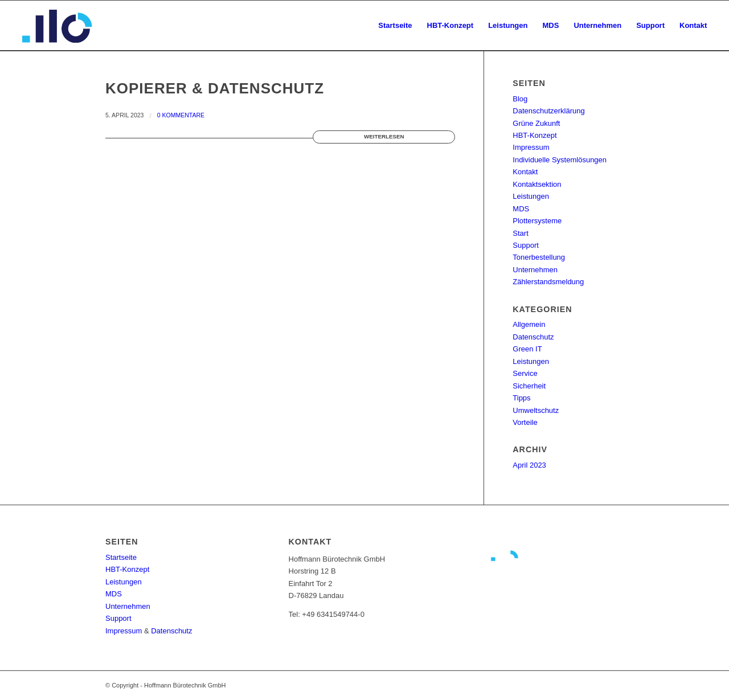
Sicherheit (529, 386)
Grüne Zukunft (536, 123)
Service (525, 373)
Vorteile (525, 422)
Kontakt (525, 172)
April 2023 (529, 465)
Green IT (527, 349)
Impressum (531, 147)
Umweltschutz (536, 410)
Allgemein (529, 324)
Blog (520, 99)
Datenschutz (533, 337)
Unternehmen (535, 270)
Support (526, 245)
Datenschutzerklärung (548, 111)
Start (520, 233)
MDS (521, 209)
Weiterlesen (384, 136)
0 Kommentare (181, 115)
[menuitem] (395, 26)
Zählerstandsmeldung (548, 282)
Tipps (521, 398)
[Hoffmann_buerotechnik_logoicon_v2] (58, 26)
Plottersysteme (537, 221)
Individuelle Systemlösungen (560, 160)
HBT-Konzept (535, 135)
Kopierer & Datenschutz (215, 88)
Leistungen (531, 196)
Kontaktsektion (537, 184)
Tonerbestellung (539, 257)
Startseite (121, 557)
